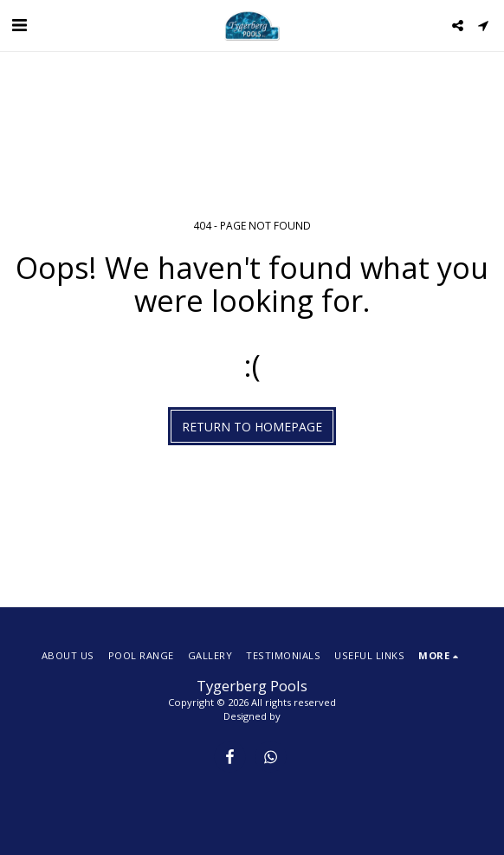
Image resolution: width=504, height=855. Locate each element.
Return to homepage (252, 427)
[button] (19, 25)
